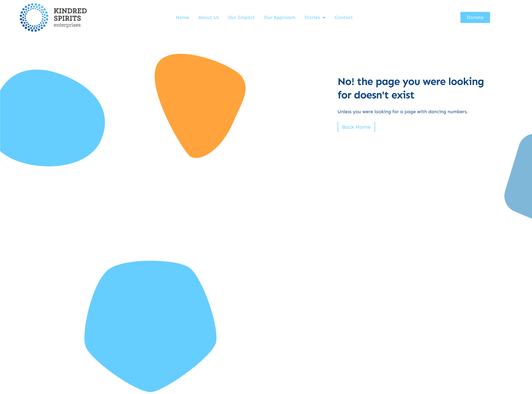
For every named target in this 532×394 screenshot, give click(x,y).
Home (182, 17)
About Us (209, 17)
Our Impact (242, 17)
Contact (344, 17)
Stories (315, 17)
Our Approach (280, 17)
